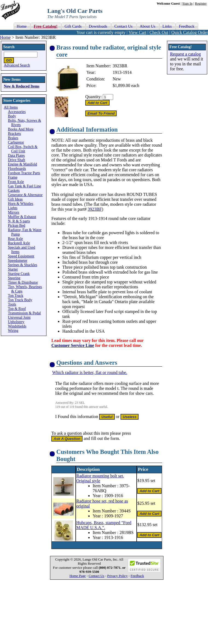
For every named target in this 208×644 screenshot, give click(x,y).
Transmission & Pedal (24, 313)
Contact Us (96, 576)
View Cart (137, 32)
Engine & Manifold (22, 164)
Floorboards (17, 169)
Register (201, 4)
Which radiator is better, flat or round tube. (90, 372)
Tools (12, 304)
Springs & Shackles (23, 265)
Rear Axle (15, 239)
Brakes (13, 138)
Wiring (13, 331)
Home (5, 37)
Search (9, 47)
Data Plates (16, 156)
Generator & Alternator (25, 195)
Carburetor (16, 142)
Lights (13, 208)
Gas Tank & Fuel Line (24, 186)
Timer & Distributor (23, 282)
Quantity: (93, 97)
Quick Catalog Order (190, 32)
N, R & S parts (19, 221)
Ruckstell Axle (19, 243)
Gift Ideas (15, 199)
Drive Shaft (17, 160)
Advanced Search (17, 65)
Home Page (77, 576)
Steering (14, 278)
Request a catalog (185, 54)
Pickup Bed (17, 226)
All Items (11, 107)
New (117, 79)
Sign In (187, 4)
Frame (13, 177)
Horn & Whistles (21, 204)
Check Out (159, 32)
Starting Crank (19, 274)
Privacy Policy (117, 576)
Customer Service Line (73, 345)
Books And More (21, 129)
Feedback (137, 576)
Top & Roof (17, 309)
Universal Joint (19, 317)
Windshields (17, 326)
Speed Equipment (21, 256)
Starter (13, 269)
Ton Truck (16, 296)
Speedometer (18, 261)
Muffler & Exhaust (22, 217)
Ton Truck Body (20, 300)
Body (12, 116)
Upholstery (16, 322)
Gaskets (14, 191)
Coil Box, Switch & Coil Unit (23, 149)
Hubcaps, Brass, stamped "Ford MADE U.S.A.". (104, 525)
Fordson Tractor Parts (24, 173)
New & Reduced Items (22, 86)
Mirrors (14, 212)
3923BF (95, 209)
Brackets (14, 134)
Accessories (17, 112)
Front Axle (16, 182)
